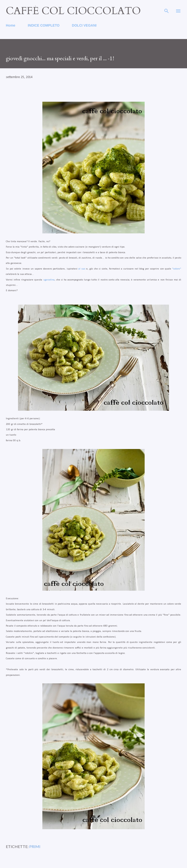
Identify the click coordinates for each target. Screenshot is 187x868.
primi (35, 846)
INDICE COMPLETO (44, 25)
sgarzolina (49, 280)
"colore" (177, 269)
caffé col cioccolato (73, 11)
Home (11, 25)
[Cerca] (167, 9)
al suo (82, 269)
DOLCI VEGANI (84, 25)
